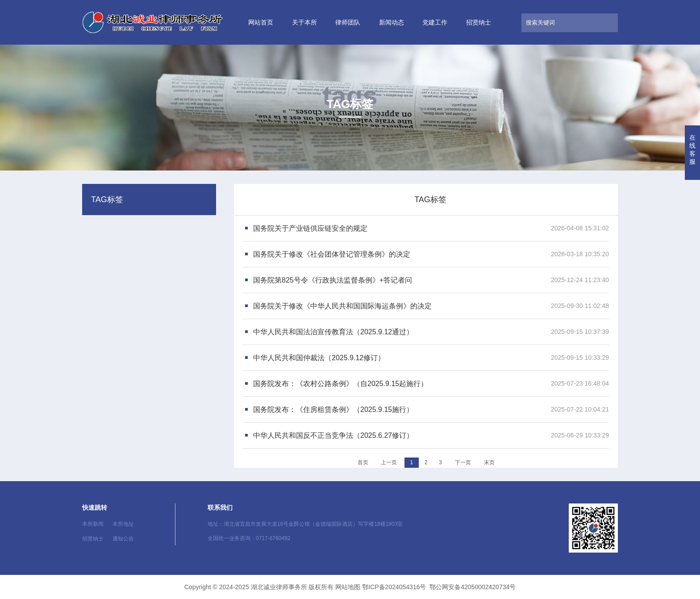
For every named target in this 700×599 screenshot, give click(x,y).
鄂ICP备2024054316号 (394, 587)
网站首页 (261, 22)
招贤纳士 (479, 22)
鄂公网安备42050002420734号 (473, 587)
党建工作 (435, 22)
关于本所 (304, 22)
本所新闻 (93, 524)
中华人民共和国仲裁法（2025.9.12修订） (319, 358)
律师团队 (348, 22)
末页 (489, 462)
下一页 (463, 462)
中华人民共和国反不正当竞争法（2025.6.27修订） (333, 435)
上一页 (389, 462)
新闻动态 (392, 22)
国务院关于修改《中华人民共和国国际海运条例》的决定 (342, 306)
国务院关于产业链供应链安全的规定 (310, 228)
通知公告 (123, 539)
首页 (363, 462)
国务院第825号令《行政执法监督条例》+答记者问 (333, 280)
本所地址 (123, 524)
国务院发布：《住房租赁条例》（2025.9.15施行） (333, 410)
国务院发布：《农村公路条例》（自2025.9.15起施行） (340, 384)
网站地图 (348, 587)
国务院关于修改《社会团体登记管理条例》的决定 (332, 254)
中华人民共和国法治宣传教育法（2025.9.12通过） (333, 332)
